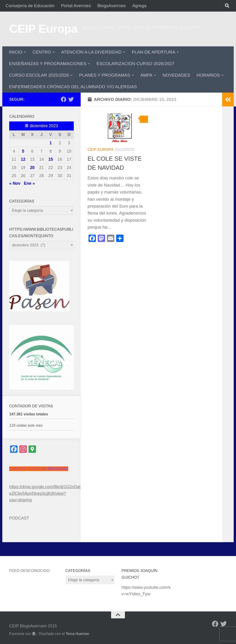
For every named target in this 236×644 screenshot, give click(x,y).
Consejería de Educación (30, 6)
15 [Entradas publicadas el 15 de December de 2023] (51, 159)
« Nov (15, 183)
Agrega (139, 6)
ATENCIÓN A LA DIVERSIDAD (91, 52)
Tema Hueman (77, 634)
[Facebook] (64, 99)
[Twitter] (71, 99)
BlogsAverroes (111, 6)
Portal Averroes (76, 6)
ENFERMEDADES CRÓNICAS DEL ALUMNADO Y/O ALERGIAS (73, 87)
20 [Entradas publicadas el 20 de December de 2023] (32, 168)
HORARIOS (208, 75)
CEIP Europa (43, 29)
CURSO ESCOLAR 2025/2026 (39, 75)
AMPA (146, 75)
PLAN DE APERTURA (153, 52)
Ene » (29, 183)
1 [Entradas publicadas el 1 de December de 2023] (51, 143)
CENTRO (42, 52)
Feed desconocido (29, 571)
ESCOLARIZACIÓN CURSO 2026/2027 (135, 64)
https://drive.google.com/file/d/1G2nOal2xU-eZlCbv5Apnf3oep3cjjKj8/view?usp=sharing (49, 493)
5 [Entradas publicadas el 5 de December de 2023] (23, 151)
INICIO (16, 52)
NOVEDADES (176, 75)
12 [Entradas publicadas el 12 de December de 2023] (23, 159)
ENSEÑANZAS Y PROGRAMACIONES (48, 64)
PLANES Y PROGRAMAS (105, 75)
